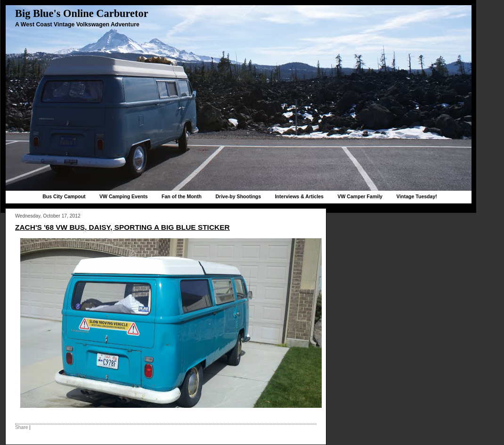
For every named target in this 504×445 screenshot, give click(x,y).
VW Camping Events (124, 196)
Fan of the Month (182, 196)
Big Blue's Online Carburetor (82, 13)
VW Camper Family (360, 196)
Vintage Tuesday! (416, 196)
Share (21, 427)
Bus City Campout (64, 196)
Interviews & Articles (299, 196)
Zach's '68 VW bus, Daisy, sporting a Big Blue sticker (122, 227)
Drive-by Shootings (238, 196)
